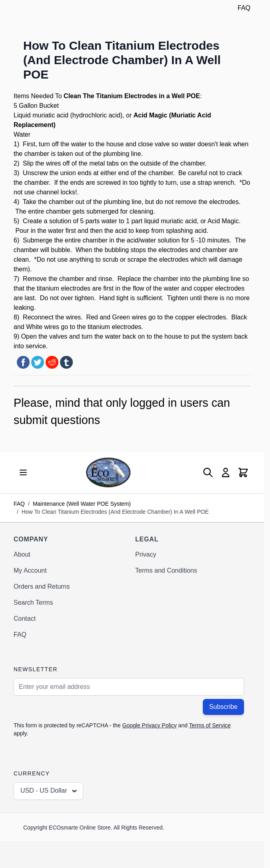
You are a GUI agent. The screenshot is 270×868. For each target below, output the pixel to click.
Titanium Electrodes (127, 96)
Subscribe (223, 707)
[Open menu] (23, 472)
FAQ (244, 8)
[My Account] (226, 472)
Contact (25, 619)
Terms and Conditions (166, 570)
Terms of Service (210, 725)
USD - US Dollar (49, 791)
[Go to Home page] (108, 472)
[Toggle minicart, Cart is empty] (243, 472)
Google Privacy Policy (150, 725)
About (22, 554)
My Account (30, 570)
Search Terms (33, 603)
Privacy (146, 554)
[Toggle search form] (208, 472)
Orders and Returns (42, 586)
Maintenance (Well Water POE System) (82, 504)
